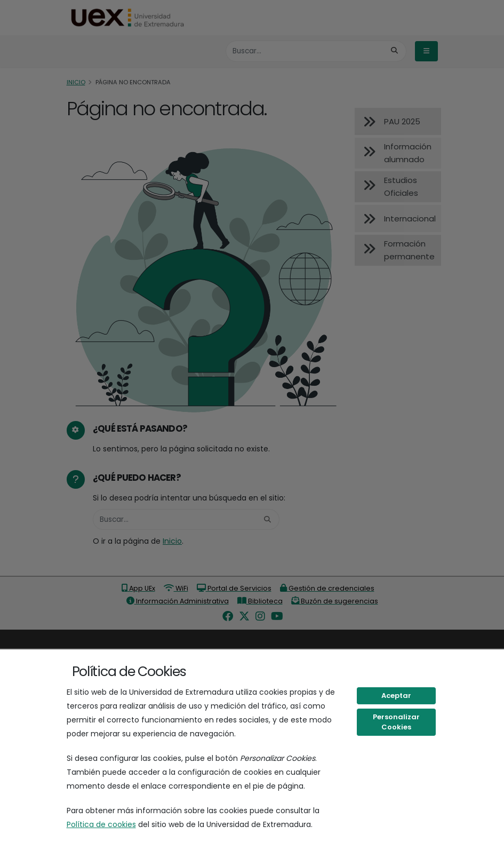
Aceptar (396, 696)
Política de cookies (101, 824)
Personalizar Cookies (396, 722)
